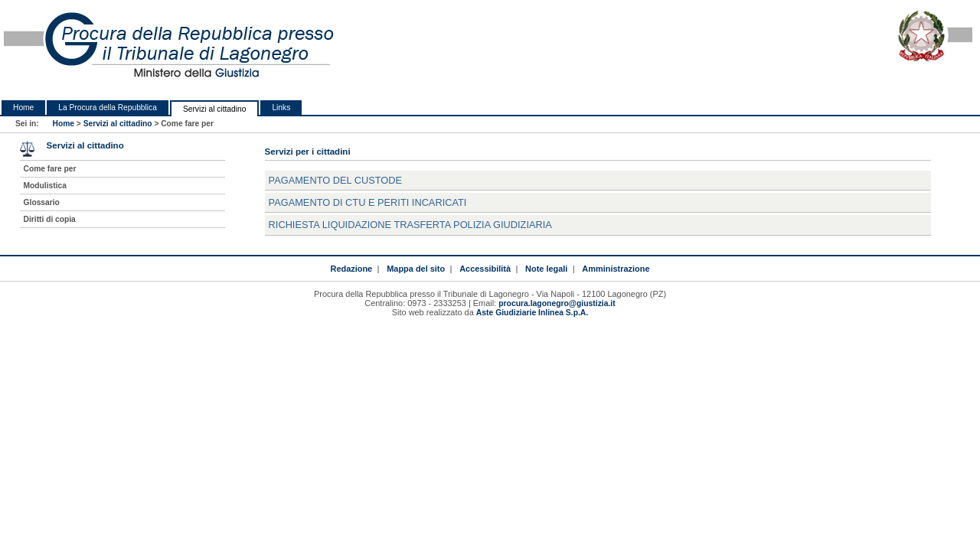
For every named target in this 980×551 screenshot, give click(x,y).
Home (23, 108)
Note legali (546, 269)
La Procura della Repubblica (108, 108)
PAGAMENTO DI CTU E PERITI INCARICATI (368, 202)
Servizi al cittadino (214, 109)
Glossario (42, 202)
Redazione (352, 269)
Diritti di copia (50, 219)
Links (281, 108)
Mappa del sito (416, 269)
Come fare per (50, 169)
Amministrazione (616, 269)
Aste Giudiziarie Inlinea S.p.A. (532, 313)
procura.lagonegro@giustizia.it (557, 303)
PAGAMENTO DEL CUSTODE (335, 180)
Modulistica (45, 186)
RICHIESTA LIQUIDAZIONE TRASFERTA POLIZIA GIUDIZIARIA (410, 225)
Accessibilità (485, 269)
